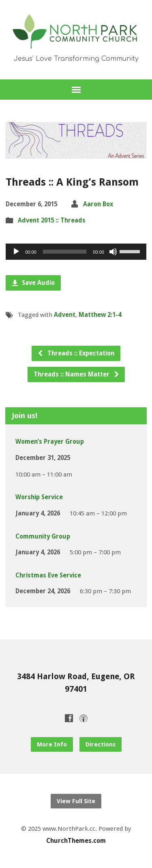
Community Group (43, 537)
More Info (52, 744)
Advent (65, 315)
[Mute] (113, 252)
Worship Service (39, 497)
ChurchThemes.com (76, 841)
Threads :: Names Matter (77, 374)
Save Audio (33, 283)
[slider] (65, 252)
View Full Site (76, 801)
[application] (76, 252)
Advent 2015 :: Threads (52, 220)
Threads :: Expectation (76, 353)
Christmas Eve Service (48, 575)
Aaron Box (98, 204)
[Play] (16, 252)
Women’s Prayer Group (50, 442)
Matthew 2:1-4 (100, 315)
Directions (101, 744)
